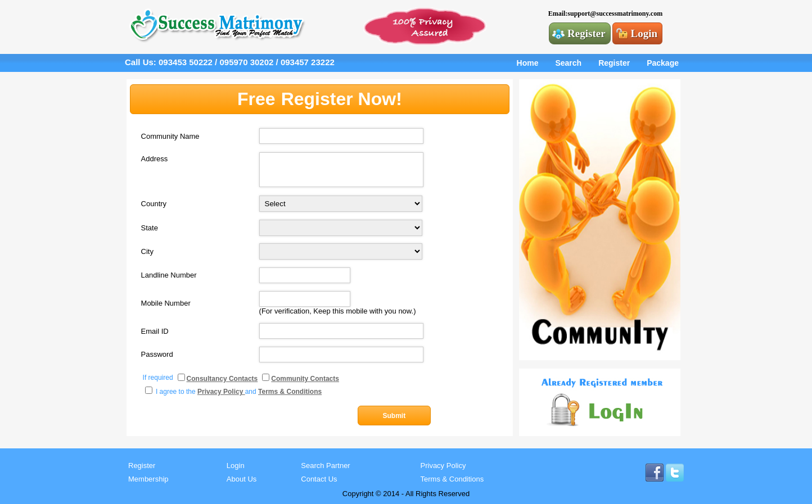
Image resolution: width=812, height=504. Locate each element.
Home (528, 63)
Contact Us (319, 479)
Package (663, 63)
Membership (148, 479)
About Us (242, 479)
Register (587, 33)
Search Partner (325, 466)
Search (568, 63)
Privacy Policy (443, 466)
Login (644, 33)
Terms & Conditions (452, 479)
